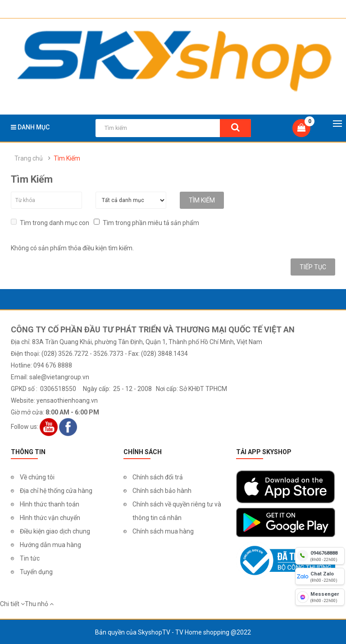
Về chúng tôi (37, 476)
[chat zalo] (320, 576)
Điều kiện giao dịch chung (55, 530)
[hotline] (320, 556)
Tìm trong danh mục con (50, 222)
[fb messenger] (320, 597)
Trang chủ (29, 158)
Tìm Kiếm (67, 158)
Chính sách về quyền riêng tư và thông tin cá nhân (177, 510)
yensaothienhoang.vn (67, 400)
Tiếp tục (313, 266)
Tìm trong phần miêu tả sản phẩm (146, 222)
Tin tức (30, 557)
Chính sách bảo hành (162, 490)
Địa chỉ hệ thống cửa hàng (56, 490)
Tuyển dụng (36, 571)
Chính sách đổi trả (158, 476)
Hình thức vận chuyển (50, 517)
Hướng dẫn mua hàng (50, 544)
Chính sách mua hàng (163, 530)
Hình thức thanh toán (50, 503)
